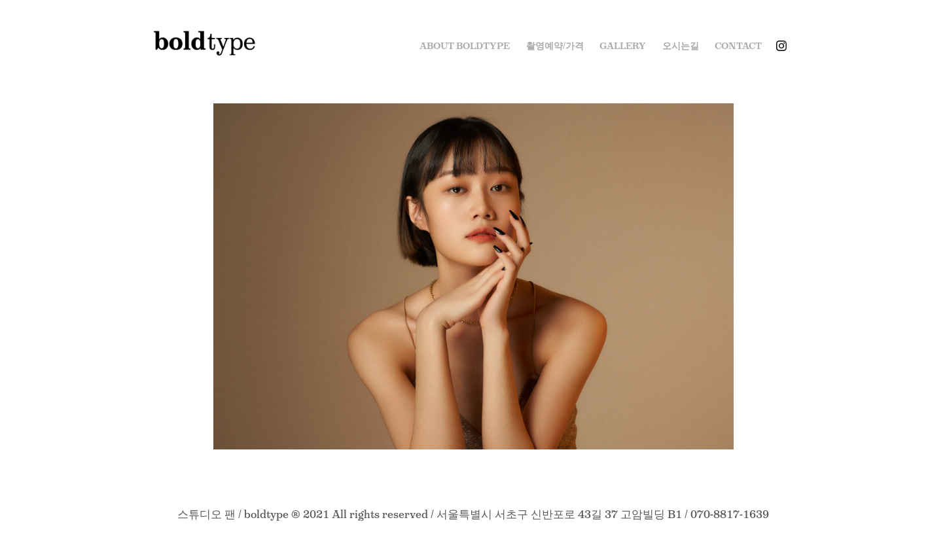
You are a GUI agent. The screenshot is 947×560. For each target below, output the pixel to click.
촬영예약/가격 (555, 46)
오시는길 (681, 46)
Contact (738, 46)
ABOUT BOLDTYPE (465, 46)
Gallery (623, 46)
